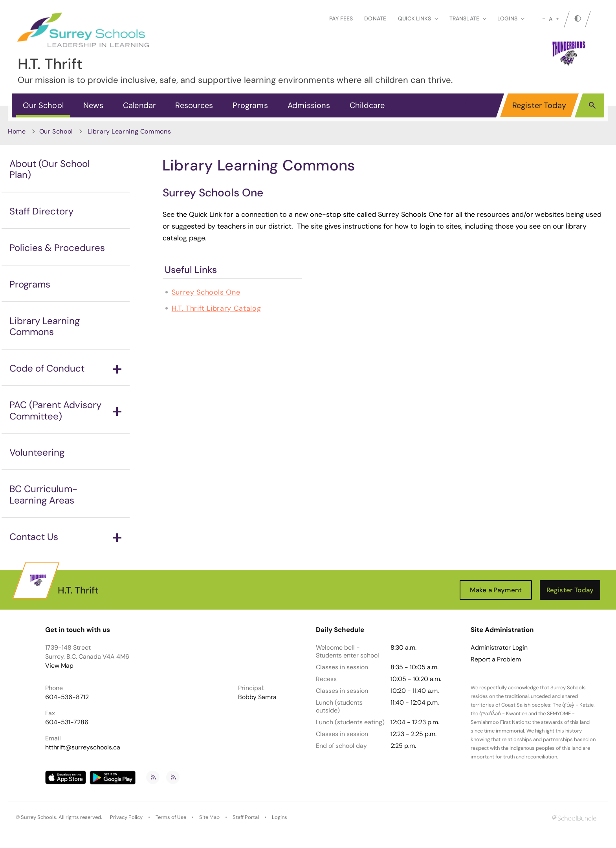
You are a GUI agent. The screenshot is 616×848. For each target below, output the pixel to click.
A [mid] (551, 19)
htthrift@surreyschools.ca (83, 747)
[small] (544, 19)
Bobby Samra (257, 697)
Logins (280, 817)
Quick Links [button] (418, 18)
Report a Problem (496, 659)
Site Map (209, 817)
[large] (557, 19)
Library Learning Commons (45, 326)
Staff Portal (246, 817)
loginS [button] (511, 18)
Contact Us (65, 537)
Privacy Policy (126, 817)
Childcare (367, 105)
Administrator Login (499, 648)
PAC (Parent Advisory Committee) (65, 410)
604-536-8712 (67, 697)
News (93, 105)
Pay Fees (341, 18)
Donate (375, 18)
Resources (194, 105)
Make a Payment (496, 590)
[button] (592, 105)
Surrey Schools (38, 817)
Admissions (309, 105)
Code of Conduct (65, 368)
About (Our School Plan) (49, 169)
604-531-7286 (67, 722)
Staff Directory (41, 211)
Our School (43, 105)
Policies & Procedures (57, 248)
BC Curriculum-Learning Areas (43, 495)
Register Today (539, 105)
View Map (59, 666)
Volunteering (37, 452)
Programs (250, 105)
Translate (468, 18)
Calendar (139, 105)
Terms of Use (171, 817)
